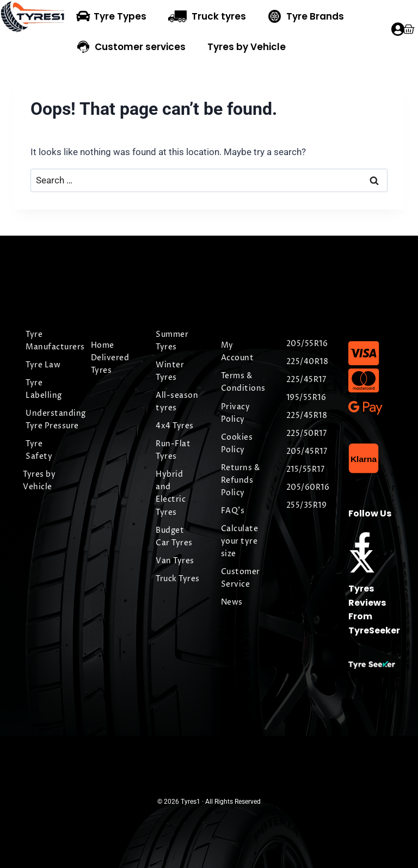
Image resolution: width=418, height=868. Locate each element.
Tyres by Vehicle (247, 47)
